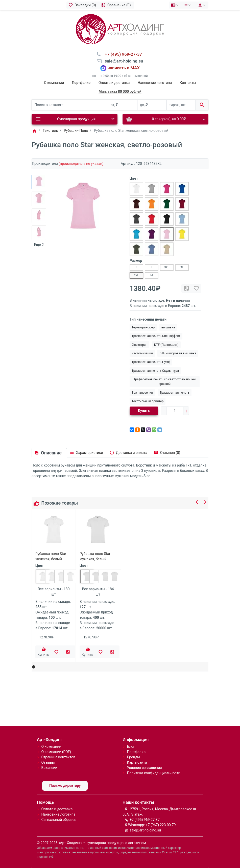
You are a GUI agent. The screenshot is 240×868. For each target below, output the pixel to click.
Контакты (188, 83)
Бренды (133, 757)
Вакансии (49, 768)
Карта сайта (137, 762)
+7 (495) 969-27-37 (145, 820)
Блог (131, 747)
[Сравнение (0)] (117, 5)
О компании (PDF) (56, 752)
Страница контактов (58, 757)
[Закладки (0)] (83, 5)
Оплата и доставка (114, 83)
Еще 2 (39, 245)
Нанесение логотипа (155, 83)
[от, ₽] (123, 105)
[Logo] (120, 29)
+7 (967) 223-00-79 (161, 825)
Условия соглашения (144, 768)
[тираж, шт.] (181, 105)
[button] (34, 667)
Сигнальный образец (59, 820)
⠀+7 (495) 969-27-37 (122, 54)
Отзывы (48, 762)
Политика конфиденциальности (153, 773)
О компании (54, 83)
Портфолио (136, 752)
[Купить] (44, 652)
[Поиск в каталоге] (70, 105)
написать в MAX (124, 68)
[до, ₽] (152, 105)
